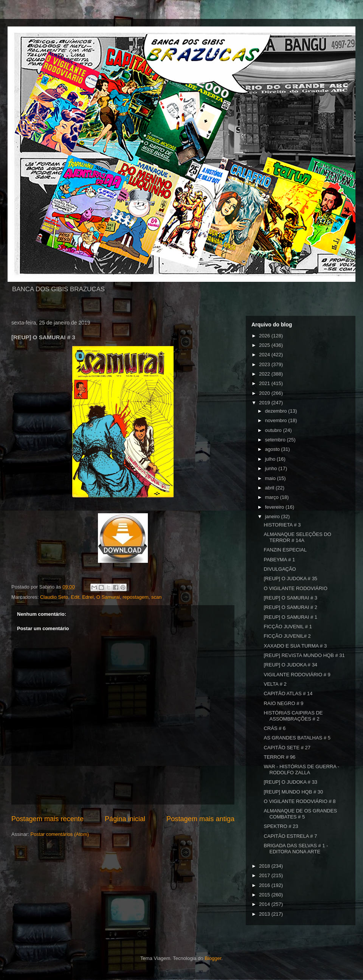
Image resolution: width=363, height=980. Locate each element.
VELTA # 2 (275, 684)
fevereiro (275, 507)
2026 (265, 336)
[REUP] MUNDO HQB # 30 (293, 792)
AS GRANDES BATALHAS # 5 (297, 738)
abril (270, 488)
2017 (265, 875)
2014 (265, 904)
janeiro (273, 516)
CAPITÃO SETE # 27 (287, 748)
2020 (265, 393)
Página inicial (125, 819)
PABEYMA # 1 (279, 560)
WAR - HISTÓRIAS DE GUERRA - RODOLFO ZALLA (301, 770)
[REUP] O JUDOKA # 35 (290, 579)
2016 (265, 885)
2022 (265, 374)
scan (156, 597)
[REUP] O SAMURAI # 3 (290, 598)
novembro (277, 420)
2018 (265, 866)
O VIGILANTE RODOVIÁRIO (295, 588)
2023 (265, 364)
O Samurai (108, 597)
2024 (265, 355)
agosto (273, 449)
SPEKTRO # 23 (281, 826)
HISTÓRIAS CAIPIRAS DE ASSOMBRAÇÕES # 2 (293, 716)
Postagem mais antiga (200, 819)
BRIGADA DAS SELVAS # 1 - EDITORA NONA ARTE (296, 849)
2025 (265, 345)
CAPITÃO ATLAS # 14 (288, 693)
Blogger (213, 958)
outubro (274, 430)
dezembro (277, 411)
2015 (265, 895)
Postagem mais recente (47, 819)
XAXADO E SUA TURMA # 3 (295, 646)
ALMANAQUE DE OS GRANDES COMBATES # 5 (300, 814)
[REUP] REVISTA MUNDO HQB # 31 (304, 655)
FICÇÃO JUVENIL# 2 (287, 636)
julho (271, 459)
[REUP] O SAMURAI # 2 (290, 607)
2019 (265, 403)
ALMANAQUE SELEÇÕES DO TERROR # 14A (297, 537)
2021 (265, 383)
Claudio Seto (54, 597)
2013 (265, 914)
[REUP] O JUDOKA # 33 (290, 782)
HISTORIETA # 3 (282, 525)
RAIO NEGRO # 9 (283, 703)
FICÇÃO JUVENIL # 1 (288, 627)
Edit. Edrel (82, 597)
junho (272, 468)
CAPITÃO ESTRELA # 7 (290, 836)
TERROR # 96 (279, 757)
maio (271, 478)
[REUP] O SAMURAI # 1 (290, 617)
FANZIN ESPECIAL (285, 550)
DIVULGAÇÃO (280, 569)
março (273, 497)
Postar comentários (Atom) (60, 834)
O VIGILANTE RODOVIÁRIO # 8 (299, 801)
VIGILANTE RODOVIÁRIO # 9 (297, 675)
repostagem (136, 597)
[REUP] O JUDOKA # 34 (290, 665)
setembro (276, 440)
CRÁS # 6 (275, 728)
